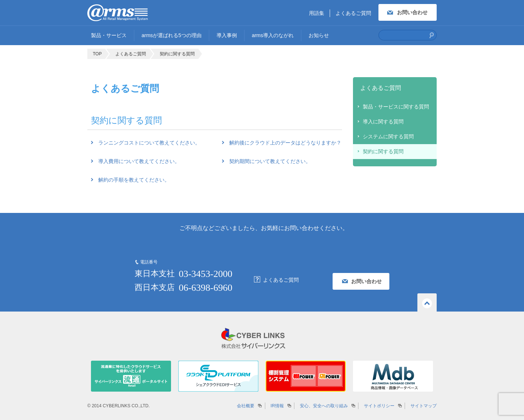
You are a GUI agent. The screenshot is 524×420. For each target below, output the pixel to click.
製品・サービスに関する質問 (396, 107)
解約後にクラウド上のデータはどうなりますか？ (285, 143)
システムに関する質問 (388, 136)
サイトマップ (424, 406)
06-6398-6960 (205, 288)
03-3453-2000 (205, 274)
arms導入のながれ (273, 35)
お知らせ (319, 35)
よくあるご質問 (353, 13)
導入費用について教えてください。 (139, 161)
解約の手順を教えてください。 (134, 180)
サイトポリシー (379, 406)
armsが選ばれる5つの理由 (172, 35)
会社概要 (246, 406)
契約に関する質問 (177, 54)
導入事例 (227, 35)
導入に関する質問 (383, 122)
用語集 (317, 13)
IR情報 (277, 406)
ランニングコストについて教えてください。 (149, 143)
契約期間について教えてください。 (270, 161)
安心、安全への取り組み (324, 406)
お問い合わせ (412, 12)
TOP (97, 54)
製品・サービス (109, 35)
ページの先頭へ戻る (427, 302)
